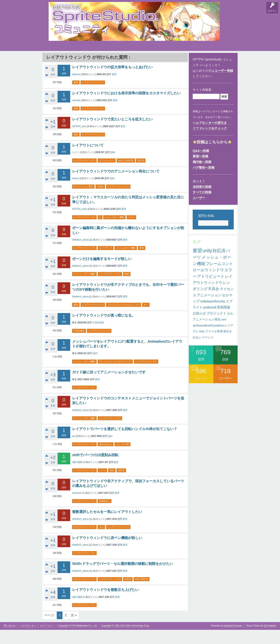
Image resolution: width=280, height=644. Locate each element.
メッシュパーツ (106, 175)
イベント (208, 351)
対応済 (140, 175)
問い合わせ (10, 640)
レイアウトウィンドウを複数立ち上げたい (105, 604)
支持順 (102, 58)
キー (145, 319)
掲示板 (77, 58)
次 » (74, 629)
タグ (114, 58)
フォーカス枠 (122, 458)
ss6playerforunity (213, 315)
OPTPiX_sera (79, 140)
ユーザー (199, 212)
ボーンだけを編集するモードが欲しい (102, 273)
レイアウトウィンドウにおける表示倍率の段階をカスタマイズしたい (126, 107)
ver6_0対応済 (141, 593)
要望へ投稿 (200, 170)
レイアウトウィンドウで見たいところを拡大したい (112, 133)
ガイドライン (47, 640)
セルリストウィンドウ (84, 541)
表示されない (105, 458)
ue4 (224, 334)
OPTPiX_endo (80, 223)
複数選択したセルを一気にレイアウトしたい (107, 526)
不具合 (100, 201)
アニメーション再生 (83, 201)
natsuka (76, 115)
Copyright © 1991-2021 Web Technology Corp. (126, 640)
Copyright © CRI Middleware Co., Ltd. (78, 640)
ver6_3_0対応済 (126, 175)
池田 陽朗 (77, 476)
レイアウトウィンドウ (93, 97)
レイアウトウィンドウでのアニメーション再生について (116, 185)
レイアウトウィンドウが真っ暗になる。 (104, 330)
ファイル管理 (214, 345)
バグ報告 (89, 58)
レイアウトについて (88, 159)
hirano (75, 192)
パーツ (131, 231)
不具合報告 (98, 337)
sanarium (77, 507)
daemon (76, 88)
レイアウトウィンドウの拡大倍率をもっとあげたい (112, 81)
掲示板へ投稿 (202, 176)
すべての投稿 (202, 206)
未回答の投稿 (202, 201)
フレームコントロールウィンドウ (123, 319)
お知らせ (199, 328)
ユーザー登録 (224, 85)
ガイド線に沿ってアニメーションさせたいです (109, 386)
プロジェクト (216, 328)
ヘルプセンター (28, 640)
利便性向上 (104, 515)
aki (74, 450)
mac (202, 345)
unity (207, 265)
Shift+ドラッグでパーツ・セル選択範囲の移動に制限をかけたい (123, 578)
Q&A (53, 58)
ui (100, 231)
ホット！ (199, 195)
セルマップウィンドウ (84, 593)
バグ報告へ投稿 (204, 182)
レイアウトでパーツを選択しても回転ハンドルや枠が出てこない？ (125, 443)
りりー (76, 166)
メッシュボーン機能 (114, 231)
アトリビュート (211, 290)
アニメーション (209, 309)
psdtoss (219, 339)
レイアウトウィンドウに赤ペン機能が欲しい (107, 552)
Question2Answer (233, 640)
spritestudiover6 (203, 339)
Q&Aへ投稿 (201, 165)
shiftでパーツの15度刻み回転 (95, 469)
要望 (65, 58)
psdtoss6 (210, 322)
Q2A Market (270, 640)
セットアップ (105, 262)
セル (101, 541)
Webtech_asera (80, 254)
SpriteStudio (225, 58)
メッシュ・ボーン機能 (84, 288)
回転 (112, 484)
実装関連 (224, 322)
